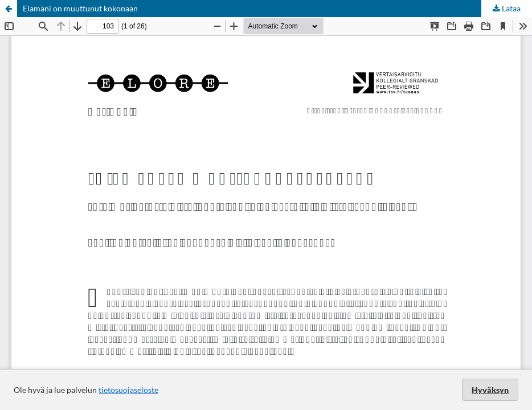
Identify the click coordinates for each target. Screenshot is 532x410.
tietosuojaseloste (128, 390)
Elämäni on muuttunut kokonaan (80, 8)
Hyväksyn (490, 390)
